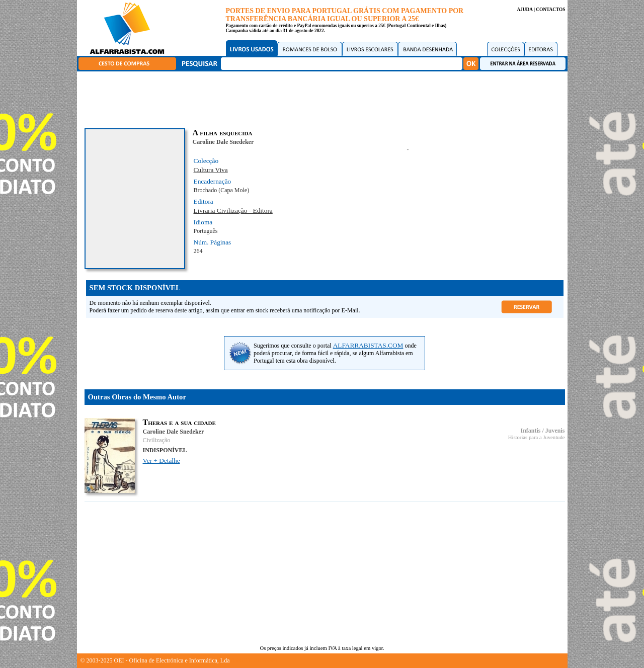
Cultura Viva (211, 170)
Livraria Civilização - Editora (233, 211)
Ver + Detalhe (162, 461)
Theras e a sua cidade (179, 422)
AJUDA (525, 10)
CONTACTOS (550, 10)
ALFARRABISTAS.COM (368, 345)
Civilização (157, 440)
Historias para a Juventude (537, 437)
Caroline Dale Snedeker (223, 142)
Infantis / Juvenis (542, 431)
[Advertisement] (325, 98)
